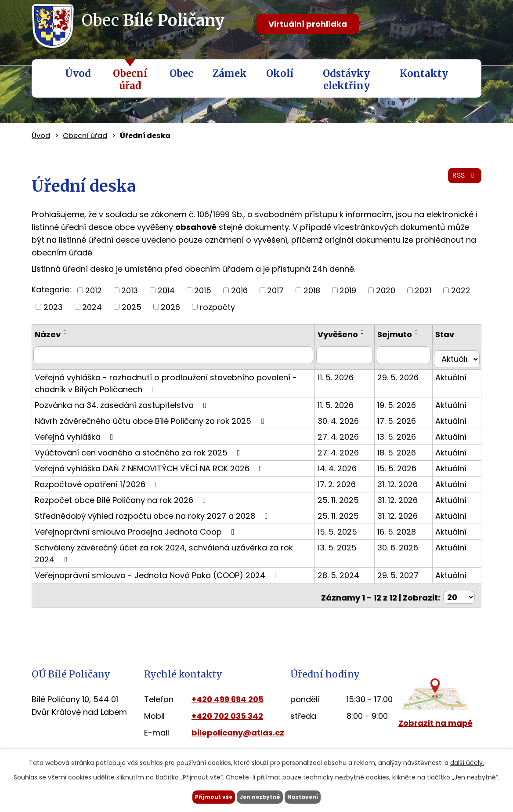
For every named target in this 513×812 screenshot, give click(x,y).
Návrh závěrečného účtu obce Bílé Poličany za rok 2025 (151, 422)
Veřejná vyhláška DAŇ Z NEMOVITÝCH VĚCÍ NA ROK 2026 (150, 470)
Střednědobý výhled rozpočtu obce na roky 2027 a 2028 (153, 517)
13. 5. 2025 (349, 549)
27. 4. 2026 (350, 438)
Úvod (78, 73)
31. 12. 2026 (405, 486)
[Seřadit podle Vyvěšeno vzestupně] (335, 342)
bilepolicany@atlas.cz (238, 730)
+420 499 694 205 (228, 697)
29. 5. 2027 (406, 577)
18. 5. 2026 (405, 454)
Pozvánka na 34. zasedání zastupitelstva (122, 406)
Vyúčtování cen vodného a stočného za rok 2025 (139, 454)
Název (48, 334)
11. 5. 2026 (348, 379)
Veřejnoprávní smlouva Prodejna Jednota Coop (136, 533)
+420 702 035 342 (227, 714)
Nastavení (321, 796)
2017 (275, 290)
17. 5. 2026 (405, 422)
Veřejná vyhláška (76, 438)
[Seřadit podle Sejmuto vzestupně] (425, 330)
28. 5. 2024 (351, 577)
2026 (170, 307)
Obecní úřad (130, 80)
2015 (203, 290)
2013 (130, 290)
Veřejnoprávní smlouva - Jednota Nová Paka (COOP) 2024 (158, 577)
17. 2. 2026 (349, 486)
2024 (92, 307)
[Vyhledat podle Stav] (459, 361)
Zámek (230, 73)
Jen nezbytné (260, 796)
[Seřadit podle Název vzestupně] (65, 330)
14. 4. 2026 (349, 470)
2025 (132, 307)
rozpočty (217, 307)
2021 (423, 290)
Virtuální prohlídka (308, 24)
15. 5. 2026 (405, 470)
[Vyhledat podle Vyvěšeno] (355, 361)
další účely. (467, 761)
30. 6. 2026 (406, 549)
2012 (94, 290)
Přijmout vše (196, 796)
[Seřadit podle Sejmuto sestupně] (425, 334)
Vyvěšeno (350, 334)
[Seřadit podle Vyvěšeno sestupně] (335, 346)
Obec (181, 73)
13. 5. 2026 (405, 438)
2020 (386, 290)
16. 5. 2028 (405, 533)
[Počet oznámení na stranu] (459, 595)
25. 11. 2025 (350, 501)
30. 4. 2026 (350, 422)
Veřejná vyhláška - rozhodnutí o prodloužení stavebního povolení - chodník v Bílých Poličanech (166, 385)
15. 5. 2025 (350, 533)
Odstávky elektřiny (346, 80)
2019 (348, 290)
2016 (239, 290)
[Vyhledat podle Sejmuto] (409, 361)
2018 (312, 290)
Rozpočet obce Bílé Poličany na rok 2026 (122, 501)
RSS (462, 181)
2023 (53, 307)
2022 (461, 290)
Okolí (280, 73)
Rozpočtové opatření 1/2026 (98, 486)
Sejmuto (403, 334)
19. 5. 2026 (405, 406)
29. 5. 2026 (406, 379)
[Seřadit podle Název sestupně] (65, 334)
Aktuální (455, 379)
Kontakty (424, 73)
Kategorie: (51, 289)
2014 (166, 290)
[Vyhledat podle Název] (179, 361)
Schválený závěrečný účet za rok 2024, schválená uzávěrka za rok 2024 (175, 554)
